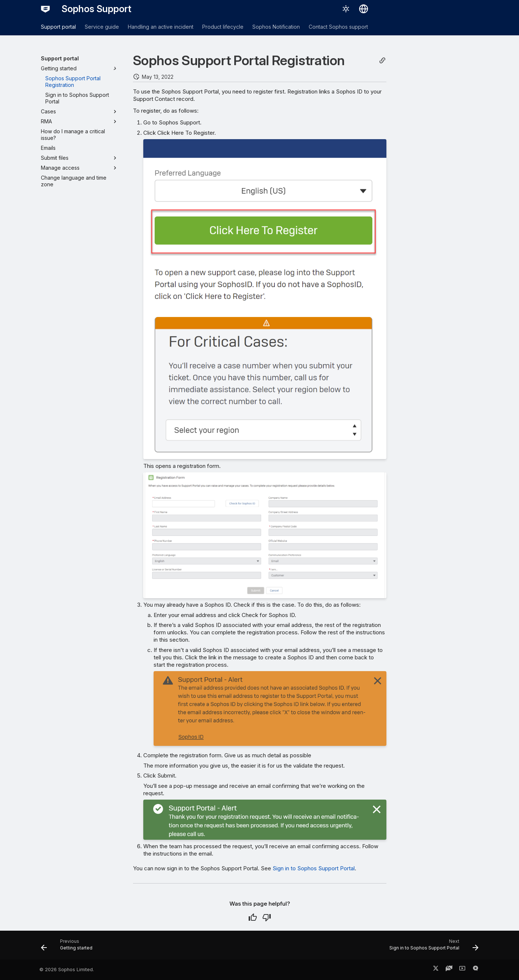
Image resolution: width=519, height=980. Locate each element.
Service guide (102, 27)
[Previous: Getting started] (69, 947)
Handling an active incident (161, 27)
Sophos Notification (276, 27)
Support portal (58, 27)
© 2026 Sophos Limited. (67, 970)
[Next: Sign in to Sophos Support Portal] (432, 947)
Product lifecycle (223, 27)
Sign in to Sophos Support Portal (314, 868)
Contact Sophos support (338, 27)
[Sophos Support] (45, 9)
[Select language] (364, 9)
